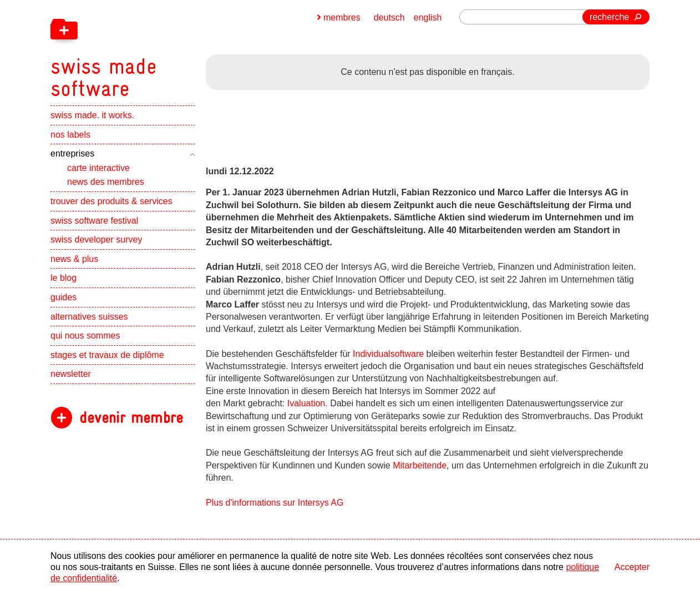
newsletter (71, 374)
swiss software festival (94, 221)
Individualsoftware (390, 354)
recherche (609, 17)
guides (64, 297)
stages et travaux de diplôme (107, 355)
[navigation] (161, 50)
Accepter (632, 567)
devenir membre (131, 418)
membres (342, 17)
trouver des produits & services (111, 201)
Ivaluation (306, 403)
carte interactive (98, 168)
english (428, 17)
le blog (64, 278)
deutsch (389, 17)
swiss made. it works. (92, 115)
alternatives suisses (89, 317)
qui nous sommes (85, 336)
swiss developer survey (96, 239)
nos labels (70, 135)
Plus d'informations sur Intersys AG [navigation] (275, 503)
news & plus (74, 259)
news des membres (106, 182)
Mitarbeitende (420, 465)
